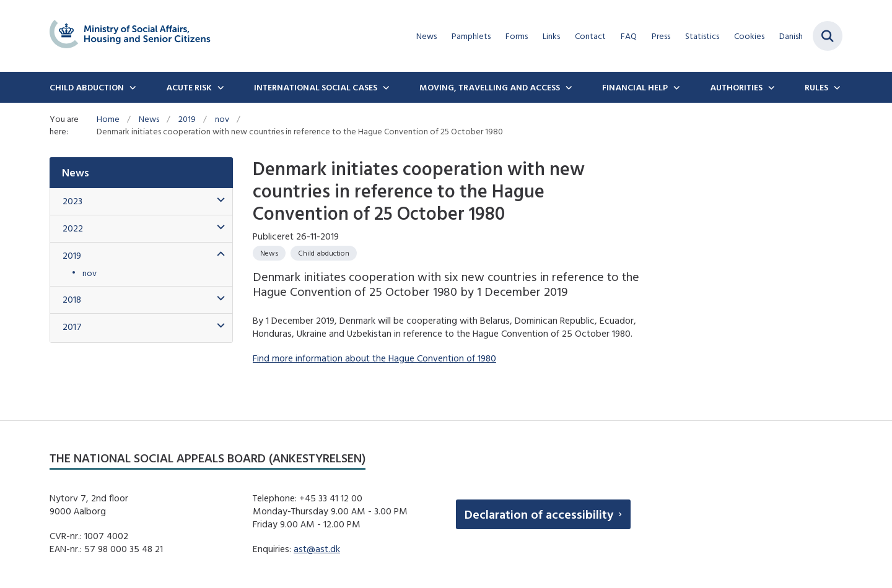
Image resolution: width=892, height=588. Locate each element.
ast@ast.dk (317, 549)
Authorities (736, 87)
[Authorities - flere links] (770, 87)
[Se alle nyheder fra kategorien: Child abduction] (324, 253)
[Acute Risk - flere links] (219, 87)
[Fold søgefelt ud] (828, 36)
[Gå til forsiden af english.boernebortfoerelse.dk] (130, 36)
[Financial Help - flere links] (675, 87)
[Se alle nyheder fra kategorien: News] (269, 253)
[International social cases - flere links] (385, 87)
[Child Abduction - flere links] (131, 87)
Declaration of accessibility (539, 514)
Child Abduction (87, 87)
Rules (816, 87)
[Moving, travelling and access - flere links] (567, 87)
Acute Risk (189, 87)
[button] (218, 200)
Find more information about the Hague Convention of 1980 (374, 358)
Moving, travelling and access (490, 87)
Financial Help (635, 87)
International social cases (316, 87)
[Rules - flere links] (836, 87)
